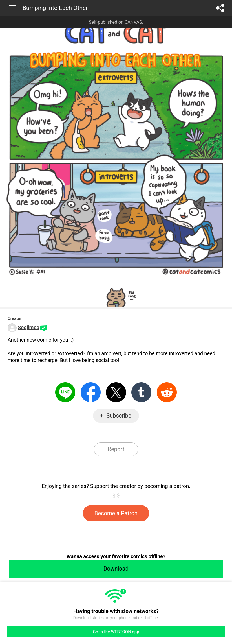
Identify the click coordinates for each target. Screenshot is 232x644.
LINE (65, 392)
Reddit (167, 392)
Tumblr (141, 392)
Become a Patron (116, 513)
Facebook (91, 392)
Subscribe (119, 416)
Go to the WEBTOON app (116, 632)
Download (116, 569)
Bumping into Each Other (55, 8)
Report (116, 449)
